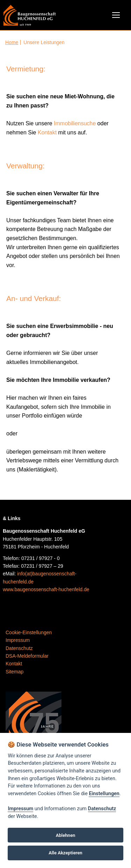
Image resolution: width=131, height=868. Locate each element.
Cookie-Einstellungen (29, 632)
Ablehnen (66, 835)
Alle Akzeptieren (65, 853)
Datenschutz (102, 809)
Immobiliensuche (75, 123)
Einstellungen (104, 794)
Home (12, 42)
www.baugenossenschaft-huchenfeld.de (46, 589)
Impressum (20, 809)
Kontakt (47, 132)
